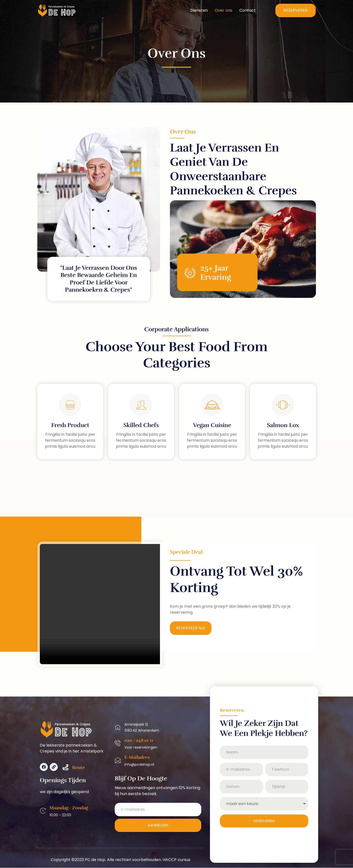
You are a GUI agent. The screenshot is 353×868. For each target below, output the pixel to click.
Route (78, 768)
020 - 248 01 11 (139, 741)
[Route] (65, 767)
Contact (248, 10)
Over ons (224, 10)
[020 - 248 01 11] (118, 743)
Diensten (199, 10)
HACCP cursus (176, 860)
